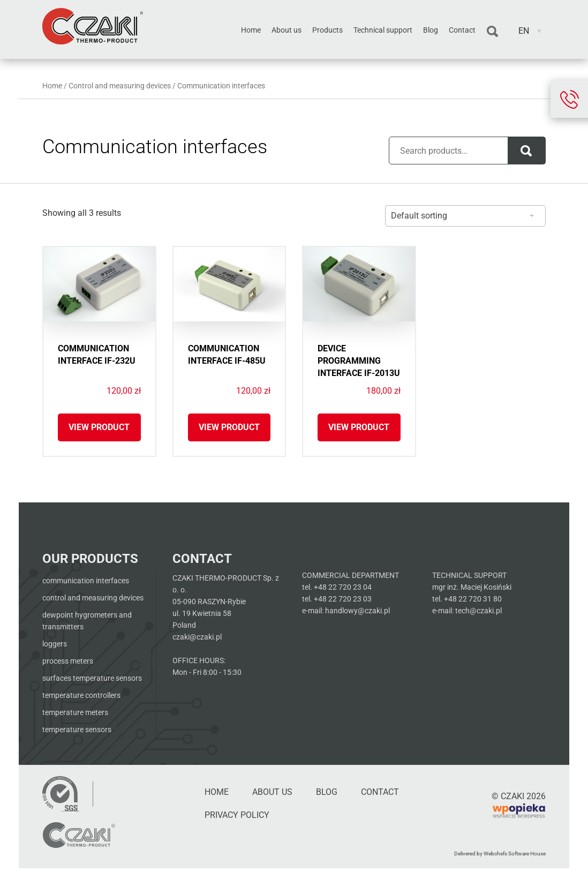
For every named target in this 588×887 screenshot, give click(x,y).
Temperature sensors (77, 730)
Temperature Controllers (81, 695)
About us (287, 30)
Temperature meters (75, 712)
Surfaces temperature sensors (92, 678)
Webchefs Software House (515, 854)
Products (327, 30)
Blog (431, 30)
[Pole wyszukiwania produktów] (455, 151)
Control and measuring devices (120, 86)
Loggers (55, 644)
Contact (462, 30)
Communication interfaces (86, 581)
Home (251, 30)
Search (492, 32)
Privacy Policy (237, 815)
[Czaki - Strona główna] (79, 835)
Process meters (68, 661)
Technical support (383, 30)
